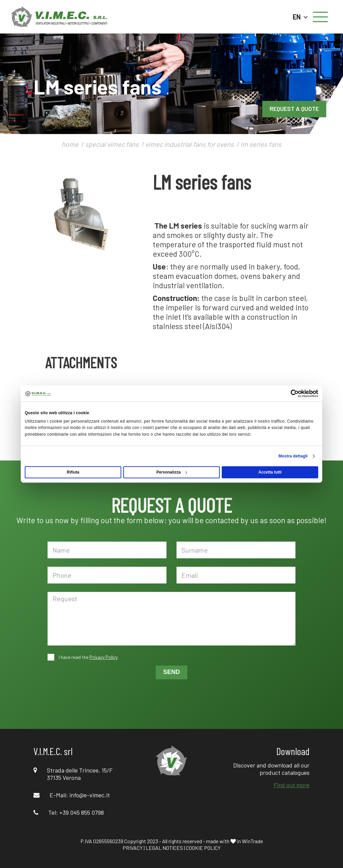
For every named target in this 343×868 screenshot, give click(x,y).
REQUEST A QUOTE (294, 109)
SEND (171, 672)
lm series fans (261, 144)
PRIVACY (133, 848)
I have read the (88, 657)
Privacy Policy (104, 657)
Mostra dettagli (293, 456)
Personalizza (172, 472)
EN (300, 17)
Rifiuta (73, 472)
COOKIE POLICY (203, 848)
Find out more (292, 785)
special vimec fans (112, 144)
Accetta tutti (270, 472)
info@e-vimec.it (90, 795)
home (70, 144)
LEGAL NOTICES (164, 848)
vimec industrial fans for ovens (190, 144)
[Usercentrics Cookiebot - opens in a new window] (289, 393)
